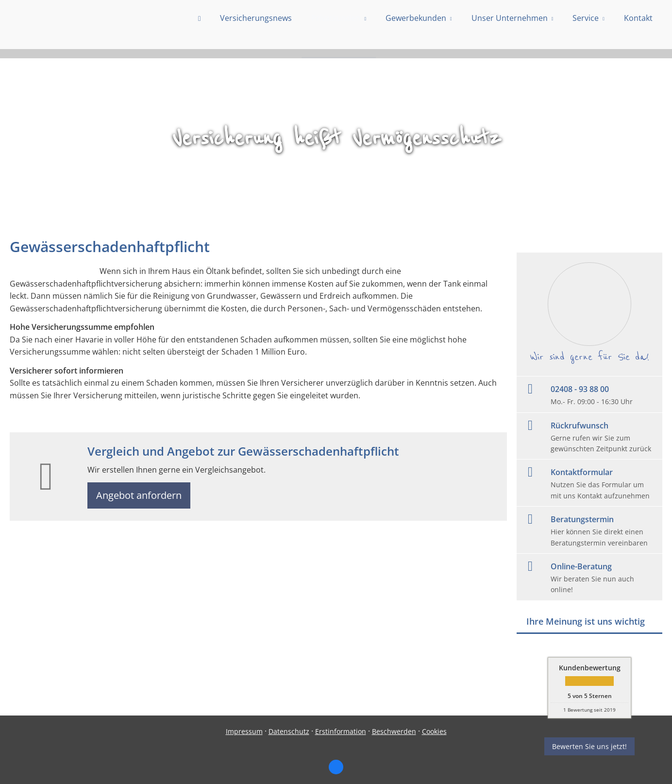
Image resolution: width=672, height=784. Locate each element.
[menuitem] (199, 29)
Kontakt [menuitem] (638, 28)
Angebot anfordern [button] (141, 496)
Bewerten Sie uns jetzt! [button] (589, 746)
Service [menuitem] (586, 28)
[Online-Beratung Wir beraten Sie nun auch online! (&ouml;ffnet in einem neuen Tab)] (589, 577)
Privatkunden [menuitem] (336, 28)
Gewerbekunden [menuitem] (416, 28)
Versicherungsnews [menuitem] (256, 28)
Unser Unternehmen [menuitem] (510, 28)
